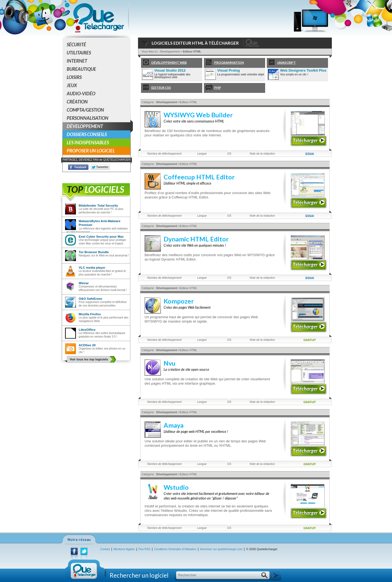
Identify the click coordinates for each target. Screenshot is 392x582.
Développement (99, 126)
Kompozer (179, 301)
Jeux (72, 85)
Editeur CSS (156, 88)
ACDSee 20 (87, 345)
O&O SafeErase (90, 298)
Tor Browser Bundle (94, 252)
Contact (105, 549)
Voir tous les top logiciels (89, 359)
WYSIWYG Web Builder (198, 115)
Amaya (174, 425)
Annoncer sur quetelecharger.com (221, 549)
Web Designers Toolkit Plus (303, 70)
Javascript (281, 63)
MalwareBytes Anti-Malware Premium (100, 223)
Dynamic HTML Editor (196, 239)
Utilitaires (79, 53)
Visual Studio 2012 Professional (170, 71)
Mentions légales (124, 549)
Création (77, 102)
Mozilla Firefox (90, 314)
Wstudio (176, 487)
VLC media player (92, 267)
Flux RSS (145, 549)
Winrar (84, 283)
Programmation (224, 63)
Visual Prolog (229, 70)
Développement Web (164, 63)
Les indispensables (88, 143)
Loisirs (74, 77)
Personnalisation (88, 118)
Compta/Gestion (85, 110)
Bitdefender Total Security (98, 205)
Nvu (170, 363)
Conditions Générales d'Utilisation (175, 549)
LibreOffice (87, 330)
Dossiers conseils (87, 134)
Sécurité (76, 45)
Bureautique (81, 69)
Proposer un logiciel (91, 151)
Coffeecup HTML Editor (199, 177)
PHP (212, 88)
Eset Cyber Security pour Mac (101, 236)
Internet (77, 61)
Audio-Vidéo (81, 94)
